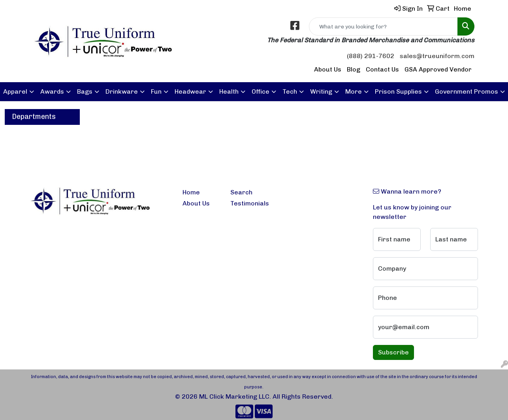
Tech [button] (290, 91)
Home (191, 192)
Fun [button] (156, 91)
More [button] (354, 91)
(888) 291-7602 (371, 56)
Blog (354, 69)
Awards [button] (52, 91)
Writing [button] (321, 91)
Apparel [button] (15, 91)
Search (241, 192)
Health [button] (229, 91)
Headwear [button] (190, 91)
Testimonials (249, 203)
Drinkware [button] (122, 91)
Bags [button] (85, 91)
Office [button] (261, 91)
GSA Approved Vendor (438, 69)
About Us (328, 69)
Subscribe (393, 352)
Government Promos (467, 91)
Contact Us (382, 69)
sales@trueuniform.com (437, 56)
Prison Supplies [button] (398, 91)
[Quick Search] (383, 26)
